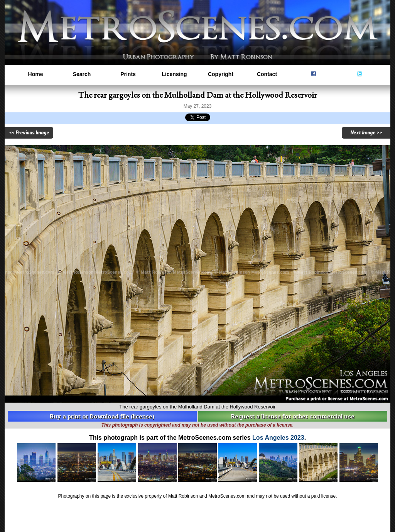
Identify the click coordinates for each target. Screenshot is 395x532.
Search (82, 74)
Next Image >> (366, 133)
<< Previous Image (29, 133)
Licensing (174, 74)
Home (36, 74)
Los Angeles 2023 (278, 438)
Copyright (221, 74)
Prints (128, 74)
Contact (267, 74)
